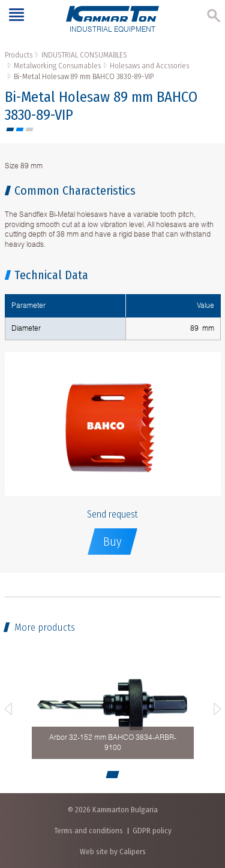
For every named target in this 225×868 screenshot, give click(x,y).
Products (19, 55)
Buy (112, 542)
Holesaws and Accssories (149, 66)
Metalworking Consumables (57, 66)
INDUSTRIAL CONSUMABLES (84, 55)
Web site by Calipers (113, 852)
